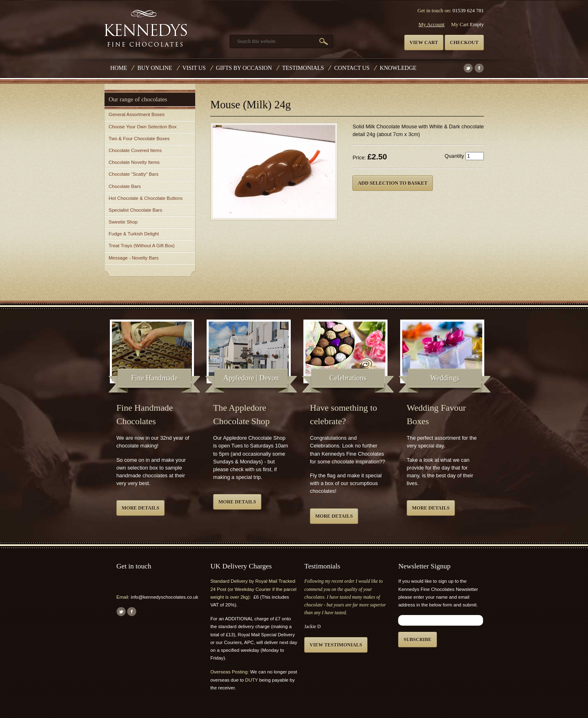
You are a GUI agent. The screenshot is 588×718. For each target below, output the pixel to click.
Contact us (352, 68)
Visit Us (194, 68)
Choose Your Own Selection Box (143, 127)
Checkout (464, 42)
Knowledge (398, 68)
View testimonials (336, 645)
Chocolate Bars (125, 186)
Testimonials (303, 68)
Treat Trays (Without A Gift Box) (141, 246)
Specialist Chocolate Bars (135, 210)
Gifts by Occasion (244, 68)
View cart (424, 42)
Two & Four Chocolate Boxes (139, 139)
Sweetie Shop (123, 222)
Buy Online (155, 68)
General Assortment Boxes (137, 114)
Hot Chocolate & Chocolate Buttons (146, 198)
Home (119, 68)
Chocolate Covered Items (135, 150)
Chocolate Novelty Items (134, 162)
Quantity (454, 156)
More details (140, 508)
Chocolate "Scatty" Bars (134, 174)
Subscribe (417, 640)
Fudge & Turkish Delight (134, 234)
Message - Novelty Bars (134, 258)
